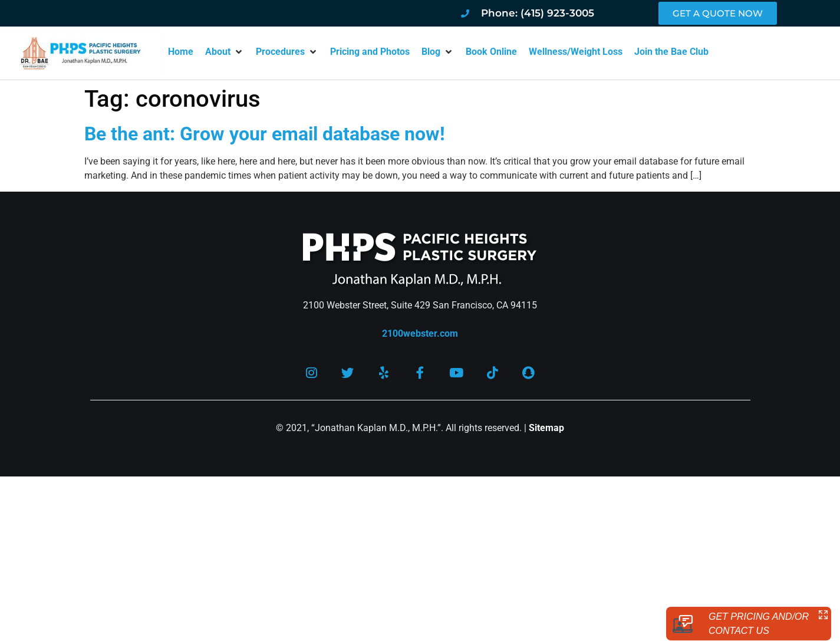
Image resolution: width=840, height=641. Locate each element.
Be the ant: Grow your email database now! (265, 134)
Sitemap (546, 431)
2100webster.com (420, 333)
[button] (225, 52)
